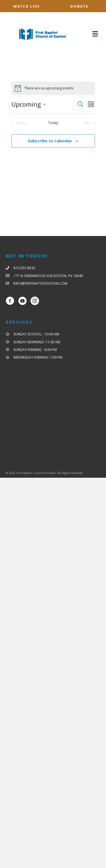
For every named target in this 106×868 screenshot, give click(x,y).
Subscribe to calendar (50, 141)
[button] (27, 7)
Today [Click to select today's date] (53, 123)
